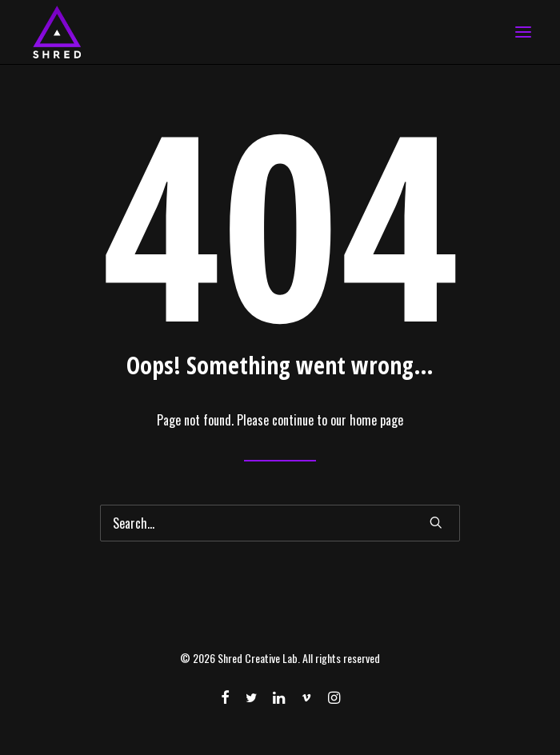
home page (376, 420)
